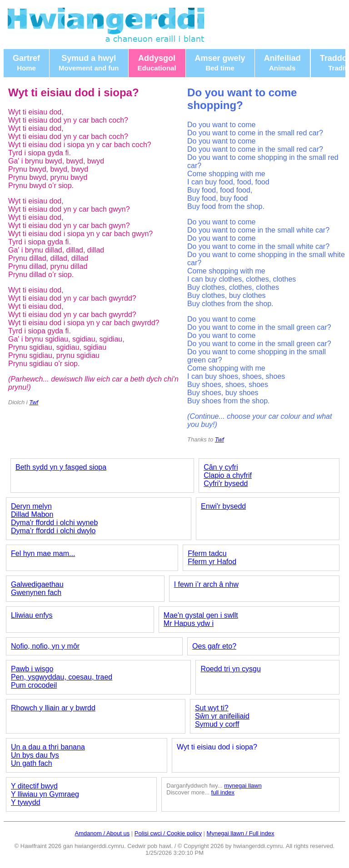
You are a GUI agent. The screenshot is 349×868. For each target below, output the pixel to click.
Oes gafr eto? (214, 646)
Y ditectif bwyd (34, 786)
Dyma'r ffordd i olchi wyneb (54, 523)
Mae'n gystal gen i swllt (201, 615)
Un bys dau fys (35, 755)
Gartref (26, 63)
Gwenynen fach (36, 593)
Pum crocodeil (34, 685)
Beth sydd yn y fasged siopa (61, 467)
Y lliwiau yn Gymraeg (45, 794)
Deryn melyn (31, 506)
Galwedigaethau (37, 584)
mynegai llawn (243, 786)
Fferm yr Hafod (212, 562)
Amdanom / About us (102, 833)
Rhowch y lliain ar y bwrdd (53, 708)
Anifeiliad (282, 63)
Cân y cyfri (221, 467)
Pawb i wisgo (32, 669)
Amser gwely (220, 63)
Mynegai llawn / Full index (241, 833)
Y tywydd (26, 802)
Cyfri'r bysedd (226, 484)
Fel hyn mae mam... (43, 553)
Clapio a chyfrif (228, 475)
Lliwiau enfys (32, 615)
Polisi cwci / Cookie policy (168, 833)
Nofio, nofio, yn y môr (45, 646)
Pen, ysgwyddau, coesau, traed (62, 677)
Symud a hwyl (89, 63)
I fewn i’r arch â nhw (206, 584)
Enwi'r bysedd (223, 506)
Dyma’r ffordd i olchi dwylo (53, 531)
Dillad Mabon (32, 514)
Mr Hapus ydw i (189, 623)
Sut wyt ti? (212, 708)
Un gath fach (32, 763)
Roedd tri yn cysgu (231, 669)
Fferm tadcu (207, 553)
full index (223, 792)
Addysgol (157, 63)
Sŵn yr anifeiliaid (222, 716)
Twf (34, 402)
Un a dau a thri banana (48, 747)
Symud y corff (217, 724)
